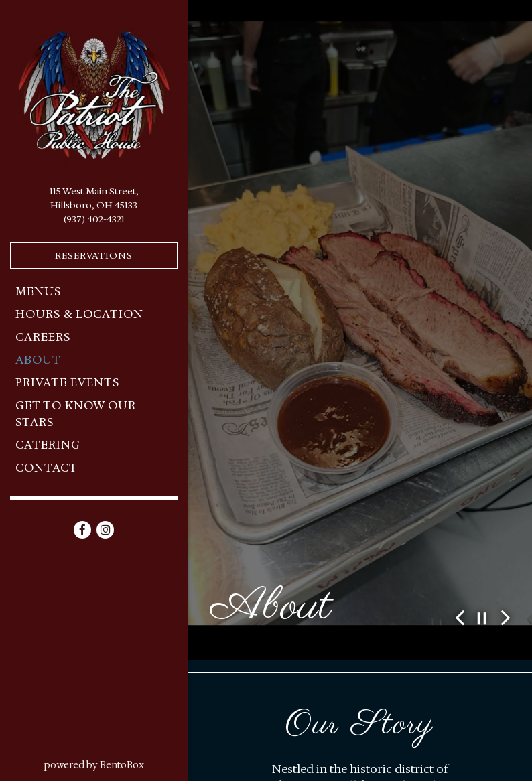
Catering (48, 445)
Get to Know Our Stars (76, 414)
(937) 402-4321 (94, 219)
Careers (43, 337)
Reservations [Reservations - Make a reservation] (94, 255)
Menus (38, 291)
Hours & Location (79, 314)
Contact (47, 468)
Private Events (67, 382)
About (38, 360)
